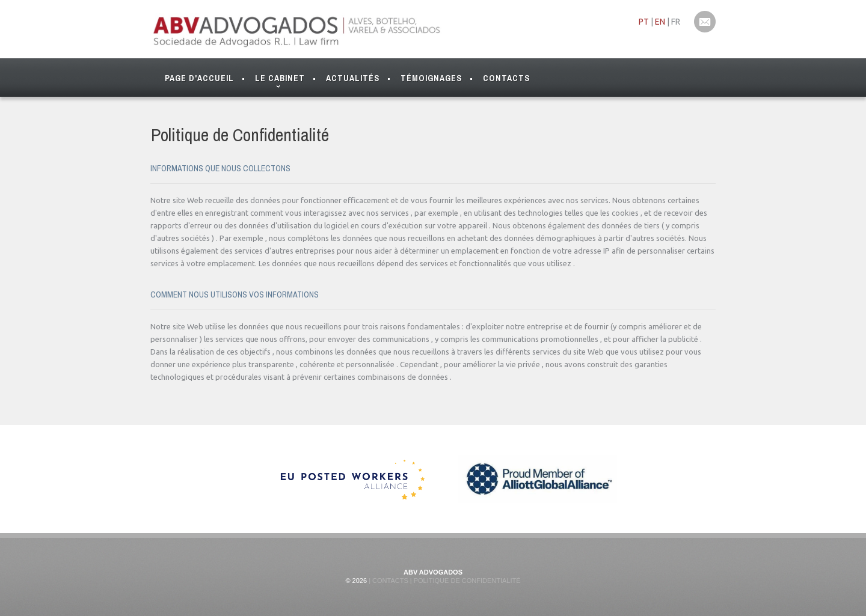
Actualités (353, 78)
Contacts (506, 78)
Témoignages (431, 78)
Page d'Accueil (199, 78)
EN (660, 22)
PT (644, 22)
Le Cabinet (280, 81)
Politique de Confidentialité (466, 581)
